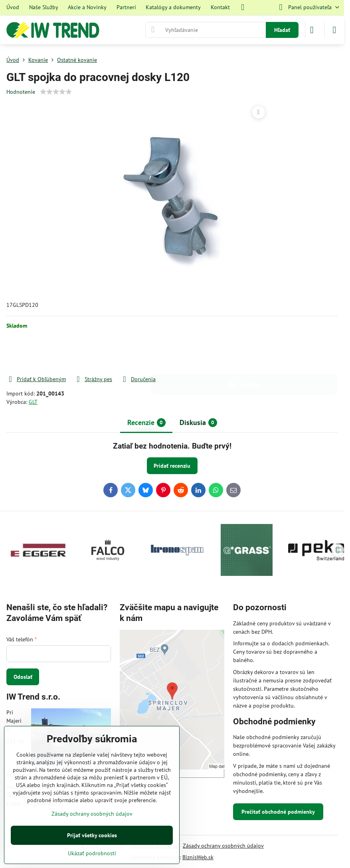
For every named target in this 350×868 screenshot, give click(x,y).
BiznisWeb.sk (198, 857)
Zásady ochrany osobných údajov (223, 846)
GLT (33, 402)
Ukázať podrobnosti (92, 853)
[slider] (56, 92)
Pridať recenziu (172, 466)
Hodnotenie (21, 92)
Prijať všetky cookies (92, 835)
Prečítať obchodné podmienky (278, 812)
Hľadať (282, 30)
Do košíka (244, 352)
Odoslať (23, 677)
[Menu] (334, 30)
